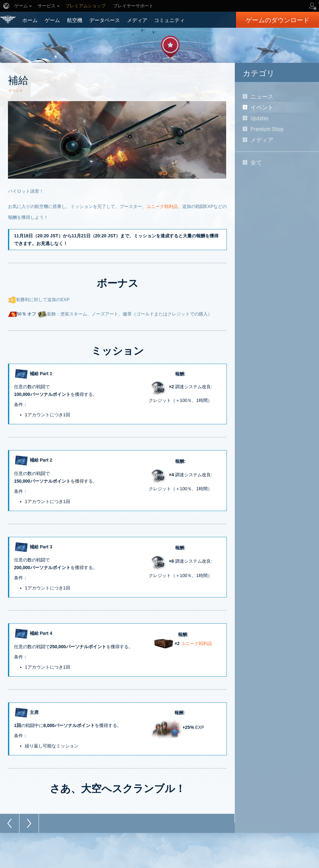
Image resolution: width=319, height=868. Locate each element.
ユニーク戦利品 (162, 206)
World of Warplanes (8, 20)
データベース (105, 20)
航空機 (75, 20)
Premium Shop (267, 129)
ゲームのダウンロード (278, 20)
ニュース (262, 96)
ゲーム (52, 20)
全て (256, 162)
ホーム (30, 20)
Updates (260, 118)
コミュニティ (169, 20)
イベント (262, 107)
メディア (137, 20)
